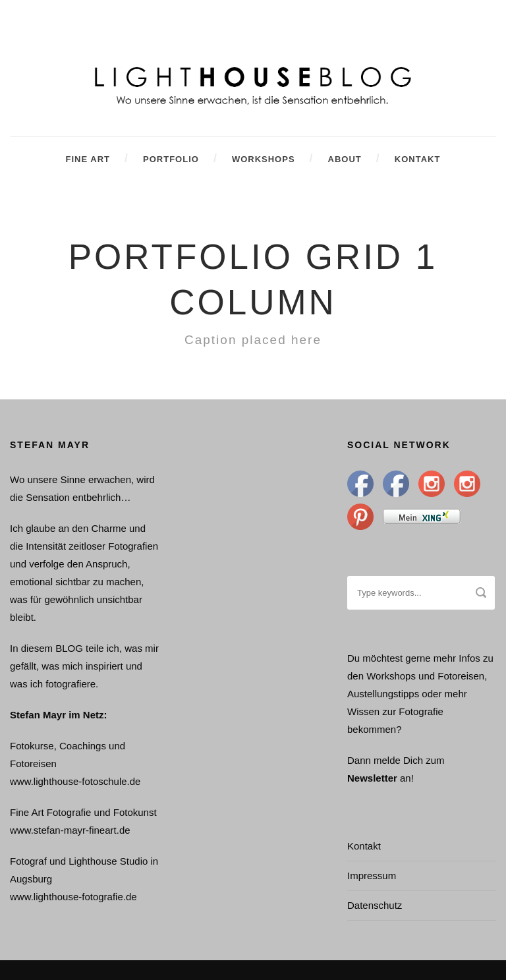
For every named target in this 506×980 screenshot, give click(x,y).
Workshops (264, 159)
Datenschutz (375, 905)
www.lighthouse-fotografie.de (73, 897)
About (345, 159)
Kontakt (418, 159)
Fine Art (88, 159)
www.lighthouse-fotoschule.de (75, 781)
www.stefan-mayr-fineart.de (70, 830)
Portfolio (171, 159)
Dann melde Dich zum (396, 760)
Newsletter (374, 778)
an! (407, 778)
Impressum (372, 876)
